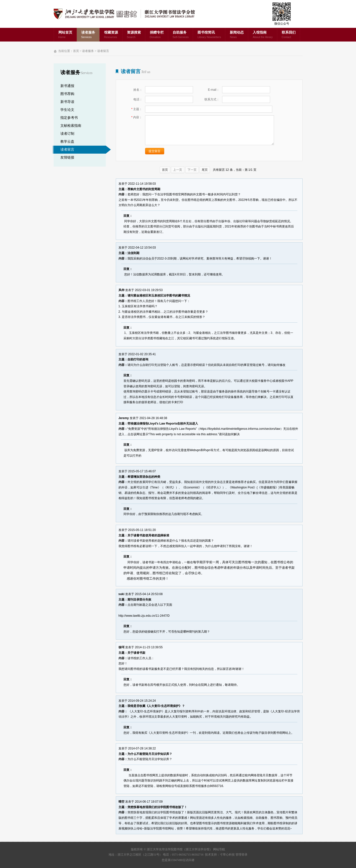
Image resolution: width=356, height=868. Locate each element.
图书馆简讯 (209, 35)
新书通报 (67, 86)
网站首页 (65, 35)
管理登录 (241, 855)
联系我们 (289, 35)
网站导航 (219, 849)
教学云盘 (67, 142)
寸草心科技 (227, 855)
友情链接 (67, 157)
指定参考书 (69, 118)
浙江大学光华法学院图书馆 (128, 14)
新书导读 (67, 102)
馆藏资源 (111, 35)
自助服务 (181, 35)
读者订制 (67, 134)
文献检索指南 (71, 126)
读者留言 (103, 51)
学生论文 (67, 110)
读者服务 (88, 35)
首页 (76, 51)
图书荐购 (67, 94)
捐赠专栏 (157, 35)
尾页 (205, 170)
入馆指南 (263, 35)
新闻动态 (237, 35)
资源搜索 (134, 35)
